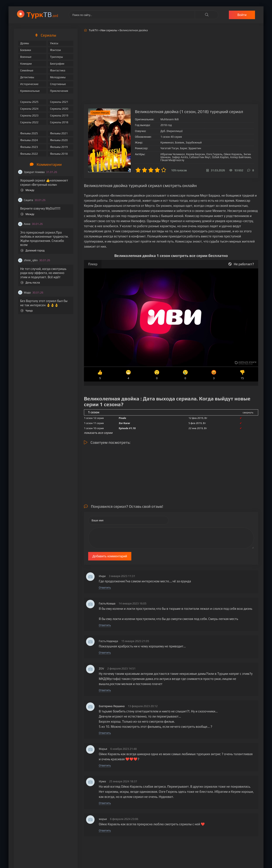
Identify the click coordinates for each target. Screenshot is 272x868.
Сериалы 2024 (29, 109)
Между (27, 190)
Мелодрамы (58, 77)
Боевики (26, 50)
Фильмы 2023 (29, 147)
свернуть (248, 413)
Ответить (105, 588)
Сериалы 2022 (29, 122)
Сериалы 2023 (29, 116)
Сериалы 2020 (59, 109)
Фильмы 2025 (29, 133)
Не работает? (241, 264)
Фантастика (58, 70)
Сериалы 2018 (59, 122)
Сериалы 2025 (29, 102)
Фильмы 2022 (29, 154)
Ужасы (54, 43)
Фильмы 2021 (59, 133)
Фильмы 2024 (29, 140)
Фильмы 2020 (59, 140)
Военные (26, 57)
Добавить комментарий (110, 556)
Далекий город (33, 250)
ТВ (42, 14)
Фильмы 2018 (59, 154)
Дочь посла (30, 283)
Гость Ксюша (107, 603)
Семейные (27, 70)
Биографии (57, 64)
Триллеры (56, 57)
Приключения (59, 91)
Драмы (25, 43)
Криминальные (30, 91)
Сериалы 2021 (59, 102)
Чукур (27, 311)
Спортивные (58, 84)
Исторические (29, 84)
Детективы (27, 77)
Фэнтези (55, 50)
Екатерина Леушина (112, 706)
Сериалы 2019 (59, 116)
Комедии (26, 64)
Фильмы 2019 (59, 147)
